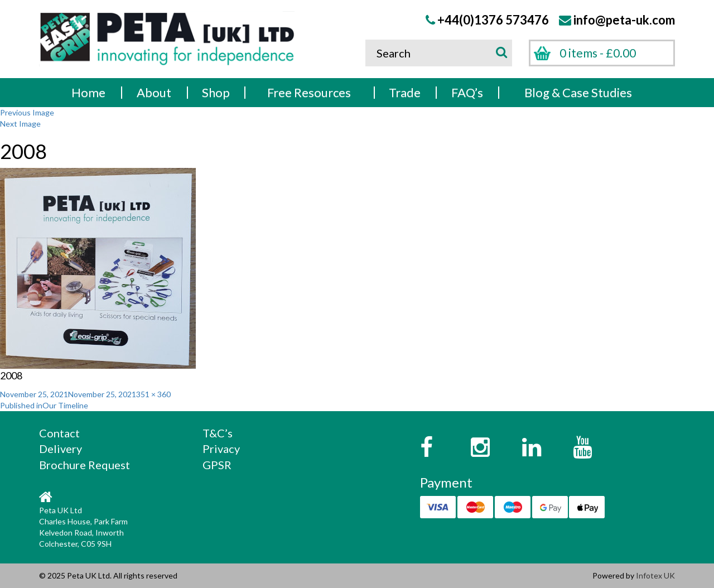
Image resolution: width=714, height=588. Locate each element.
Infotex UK (655, 575)
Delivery (61, 449)
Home (88, 92)
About (154, 92)
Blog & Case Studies (578, 92)
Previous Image (27, 112)
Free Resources (309, 92)
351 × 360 (153, 394)
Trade (405, 92)
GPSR (217, 465)
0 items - (598, 53)
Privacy (221, 449)
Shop (216, 92)
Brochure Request (85, 465)
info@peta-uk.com (624, 20)
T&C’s (218, 433)
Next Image (20, 124)
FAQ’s (467, 92)
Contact (59, 433)
